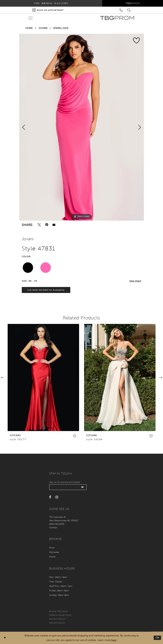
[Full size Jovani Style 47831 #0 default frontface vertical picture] (82, 127)
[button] (75, 436)
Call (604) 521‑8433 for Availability (46, 290)
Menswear (54, 552)
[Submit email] (83, 487)
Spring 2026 (61, 28)
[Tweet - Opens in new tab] (39, 225)
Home (29, 28)
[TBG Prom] (117, 18)
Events (52, 557)
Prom (52, 548)
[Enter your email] (68, 487)
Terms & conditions (60, 615)
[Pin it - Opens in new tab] (47, 225)
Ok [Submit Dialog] (158, 638)
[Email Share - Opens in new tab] (54, 225)
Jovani (43, 28)
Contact (53, 527)
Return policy (57, 623)
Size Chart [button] (135, 281)
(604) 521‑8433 (57, 524)
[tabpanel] (82, 127)
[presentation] (43, 377)
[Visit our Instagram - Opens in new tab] (57, 497)
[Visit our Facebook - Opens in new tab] (50, 497)
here (114, 640)
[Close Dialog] (5, 638)
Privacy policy (58, 619)
